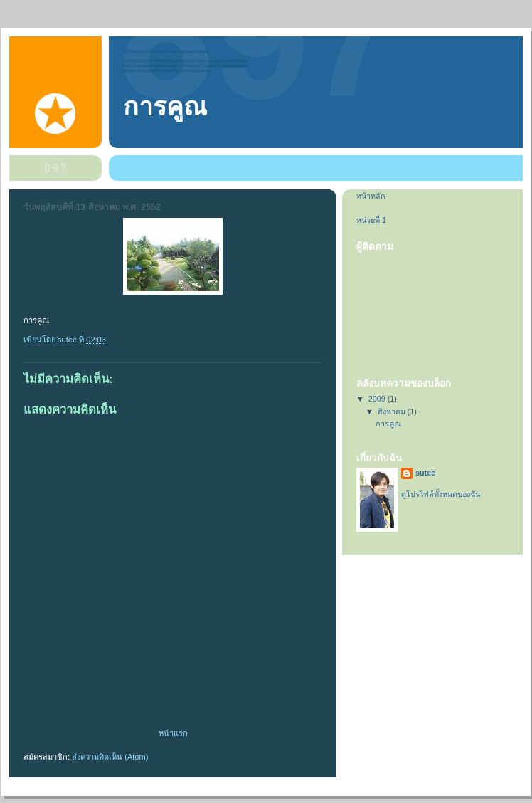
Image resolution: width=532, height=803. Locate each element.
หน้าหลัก (371, 196)
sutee (425, 473)
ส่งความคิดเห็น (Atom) (110, 757)
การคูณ (165, 107)
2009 (378, 399)
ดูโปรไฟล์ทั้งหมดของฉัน (441, 494)
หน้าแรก (173, 733)
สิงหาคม (393, 411)
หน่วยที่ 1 (371, 220)
